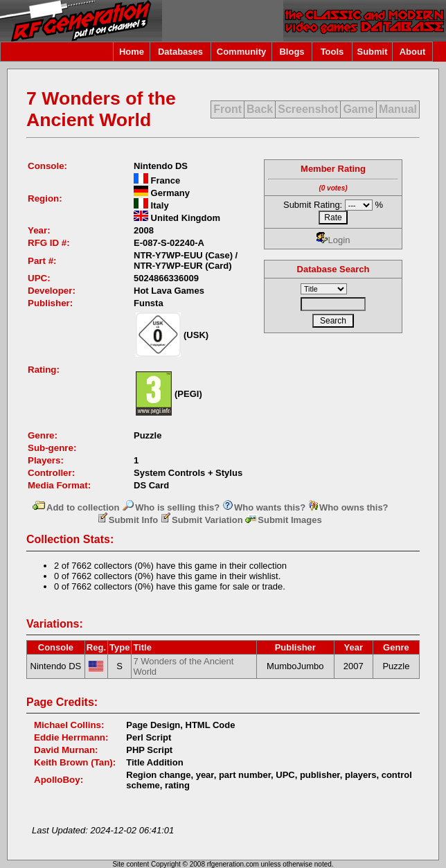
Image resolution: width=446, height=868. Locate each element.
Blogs (292, 52)
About (413, 52)
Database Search (333, 269)
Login (333, 240)
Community (242, 52)
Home (132, 52)
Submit (372, 52)
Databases (180, 52)
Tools (332, 52)
